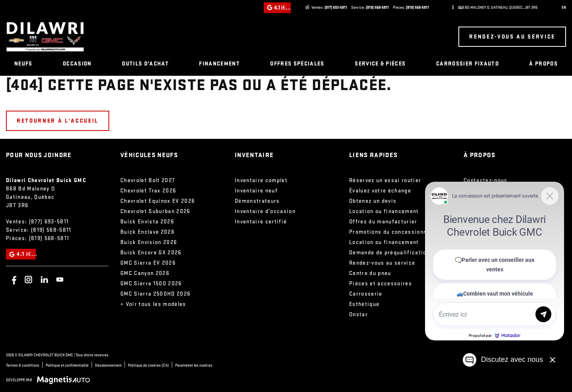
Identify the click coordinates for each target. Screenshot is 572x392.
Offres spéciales (297, 64)
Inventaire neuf (256, 191)
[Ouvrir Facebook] (13, 280)
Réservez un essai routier (385, 180)
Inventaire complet (261, 180)
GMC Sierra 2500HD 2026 (155, 294)
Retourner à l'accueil (58, 121)
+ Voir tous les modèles (153, 304)
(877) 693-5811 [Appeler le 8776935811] (336, 8)
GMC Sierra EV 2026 (148, 263)
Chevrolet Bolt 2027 (148, 180)
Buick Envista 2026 (147, 222)
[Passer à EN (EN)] (562, 8)
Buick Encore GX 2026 (151, 253)
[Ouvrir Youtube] (60, 280)
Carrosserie (366, 294)
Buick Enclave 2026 (147, 232)
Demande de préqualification (389, 253)
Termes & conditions (23, 365)
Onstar (358, 314)
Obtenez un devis (373, 201)
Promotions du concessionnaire (394, 232)
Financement (219, 64)
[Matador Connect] (495, 261)
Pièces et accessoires (381, 283)
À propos (543, 64)
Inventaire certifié (261, 222)
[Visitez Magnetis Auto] (65, 380)
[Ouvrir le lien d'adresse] (498, 8)
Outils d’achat (145, 64)
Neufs (23, 64)
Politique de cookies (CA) (148, 365)
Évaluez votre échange (380, 191)
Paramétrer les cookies (194, 365)
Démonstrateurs (257, 201)
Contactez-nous (486, 180)
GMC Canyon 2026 (145, 273)
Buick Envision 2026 (149, 242)
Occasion (77, 64)
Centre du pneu (370, 273)
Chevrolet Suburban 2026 (155, 211)
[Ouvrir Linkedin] (44, 280)
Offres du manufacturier (383, 222)
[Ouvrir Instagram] (28, 280)
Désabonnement (108, 365)
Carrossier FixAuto (468, 64)
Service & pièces (380, 64)
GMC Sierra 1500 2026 (151, 283)
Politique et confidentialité (67, 365)
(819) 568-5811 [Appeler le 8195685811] (377, 8)
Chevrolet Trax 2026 (148, 191)
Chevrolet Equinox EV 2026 (157, 201)
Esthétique (364, 304)
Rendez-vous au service (512, 37)
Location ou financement (384, 211)
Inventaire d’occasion (265, 211)
